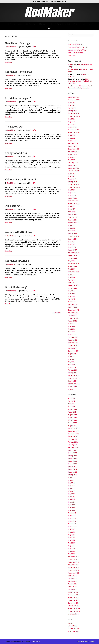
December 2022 (74, 149)
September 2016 (74, 255)
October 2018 (73, 220)
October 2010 (73, 381)
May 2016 (71, 261)
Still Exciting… (14, 206)
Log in (70, 623)
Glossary (59, 24)
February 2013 (73, 305)
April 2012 (72, 332)
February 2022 (73, 163)
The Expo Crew (14, 127)
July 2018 (71, 225)
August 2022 (73, 154)
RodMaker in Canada (17, 261)
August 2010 (72, 386)
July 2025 (71, 103)
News (89, 24)
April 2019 (72, 212)
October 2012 (73, 315)
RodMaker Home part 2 (18, 72)
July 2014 (71, 275)
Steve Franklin (73, 69)
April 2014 (72, 280)
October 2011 (73, 348)
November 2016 (74, 253)
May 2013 (71, 296)
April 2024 (72, 124)
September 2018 (74, 223)
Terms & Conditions (89, 642)
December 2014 (74, 272)
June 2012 (71, 326)
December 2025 (74, 97)
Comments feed (74, 629)
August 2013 (72, 288)
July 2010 (71, 389)
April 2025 (72, 108)
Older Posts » (57, 313)
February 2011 (73, 370)
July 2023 (71, 135)
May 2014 (71, 277)
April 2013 (72, 299)
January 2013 (72, 307)
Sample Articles (30, 24)
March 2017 (72, 247)
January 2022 (73, 165)
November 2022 (74, 152)
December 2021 (74, 168)
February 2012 (73, 337)
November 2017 (73, 236)
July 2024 (71, 119)
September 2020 (74, 187)
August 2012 (72, 321)
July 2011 (71, 356)
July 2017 (71, 242)
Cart (49, 28)
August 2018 (72, 423)
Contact (68, 24)
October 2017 (73, 239)
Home (10, 24)
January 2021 (72, 182)
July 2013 (71, 291)
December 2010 (74, 376)
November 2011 (73, 345)
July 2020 (71, 190)
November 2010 (74, 378)
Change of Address (16, 153)
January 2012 (72, 340)
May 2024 (72, 122)
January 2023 (73, 146)
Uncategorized (73, 614)
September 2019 (74, 204)
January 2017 (72, 250)
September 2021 (74, 171)
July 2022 (71, 157)
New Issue (72, 56)
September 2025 (74, 100)
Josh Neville (72, 65)
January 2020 (73, 198)
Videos (82, 24)
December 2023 (74, 130)
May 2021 (71, 176)
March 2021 (72, 179)
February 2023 (73, 144)
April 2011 (72, 365)
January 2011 (72, 373)
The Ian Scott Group (35, 642)
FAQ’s (75, 24)
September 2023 (74, 133)
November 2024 (74, 114)
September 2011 (74, 351)
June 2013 (71, 294)
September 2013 (74, 285)
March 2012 (72, 335)
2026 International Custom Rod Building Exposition (80, 81)
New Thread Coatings (17, 43)
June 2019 (71, 209)
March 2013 (72, 302)
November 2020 (74, 185)
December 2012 (74, 310)
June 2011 (71, 359)
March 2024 (72, 127)
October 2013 (73, 283)
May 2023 (71, 138)
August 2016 (72, 258)
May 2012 (71, 329)
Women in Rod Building (19, 232)
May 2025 (71, 105)
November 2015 (73, 264)
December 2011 (73, 343)
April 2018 (72, 231)
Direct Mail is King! (16, 287)
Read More (9, 62)
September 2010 (74, 384)
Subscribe (18, 24)
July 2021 (71, 174)
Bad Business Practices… (76, 53)
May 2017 (71, 245)
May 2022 (72, 160)
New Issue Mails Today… (76, 45)
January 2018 (72, 234)
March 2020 (72, 195)
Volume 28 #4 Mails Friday (77, 50)
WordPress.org (73, 631)
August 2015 (72, 266)
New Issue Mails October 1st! (78, 47)
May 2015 (71, 269)
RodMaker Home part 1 (18, 98)
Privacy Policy (81, 642)
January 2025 (73, 111)
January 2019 (72, 215)
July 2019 (71, 206)
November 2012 (74, 313)
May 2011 (71, 362)
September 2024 (74, 116)
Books (51, 24)
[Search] (93, 24)
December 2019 (74, 201)
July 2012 (71, 324)
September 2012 (74, 318)
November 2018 (74, 217)
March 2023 (72, 141)
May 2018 (71, 228)
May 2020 (72, 193)
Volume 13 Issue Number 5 (20, 179)
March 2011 (72, 367)
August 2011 (72, 354)
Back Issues (42, 24)
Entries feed (72, 626)
